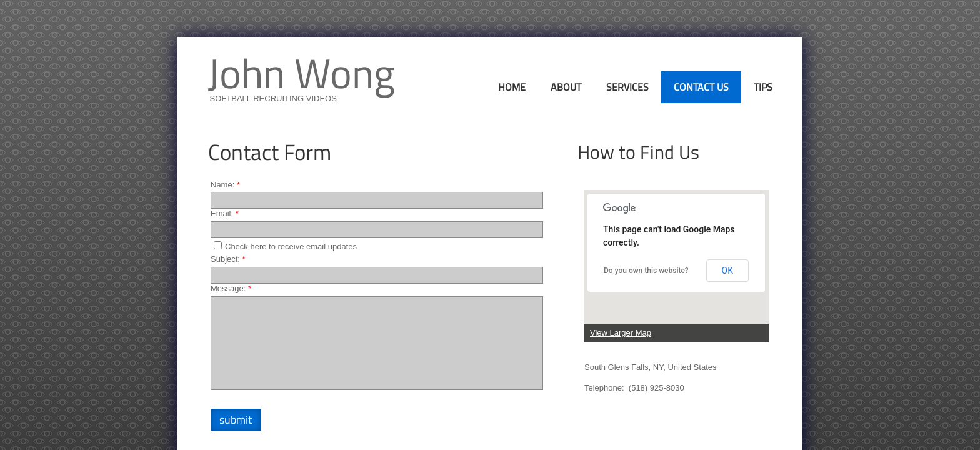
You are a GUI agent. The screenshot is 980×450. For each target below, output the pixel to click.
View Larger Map (621, 333)
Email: (225, 213)
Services (627, 87)
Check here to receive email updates (285, 246)
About (566, 87)
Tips (763, 87)
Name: (225, 185)
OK (727, 271)
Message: (231, 288)
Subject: (228, 259)
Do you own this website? (646, 271)
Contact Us (701, 87)
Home (512, 87)
